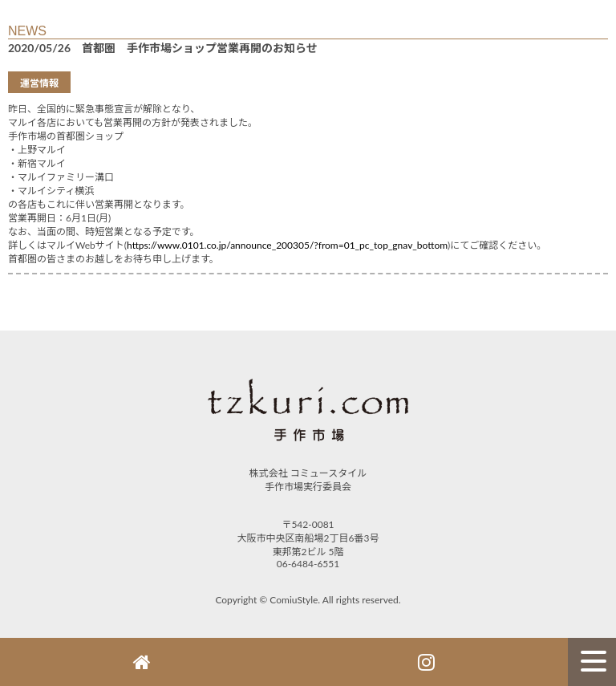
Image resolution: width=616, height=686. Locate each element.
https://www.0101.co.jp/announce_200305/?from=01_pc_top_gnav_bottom (287, 245)
